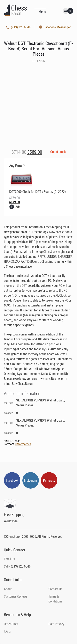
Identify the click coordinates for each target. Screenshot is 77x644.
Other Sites (11, 624)
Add (18, 207)
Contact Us (55, 589)
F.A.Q (7, 631)
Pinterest (49, 480)
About (8, 589)
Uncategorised (23, 444)
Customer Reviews (16, 596)
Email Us (9, 559)
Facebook (12, 480)
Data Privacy (56, 624)
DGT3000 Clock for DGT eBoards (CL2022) (37, 191)
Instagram (30, 480)
